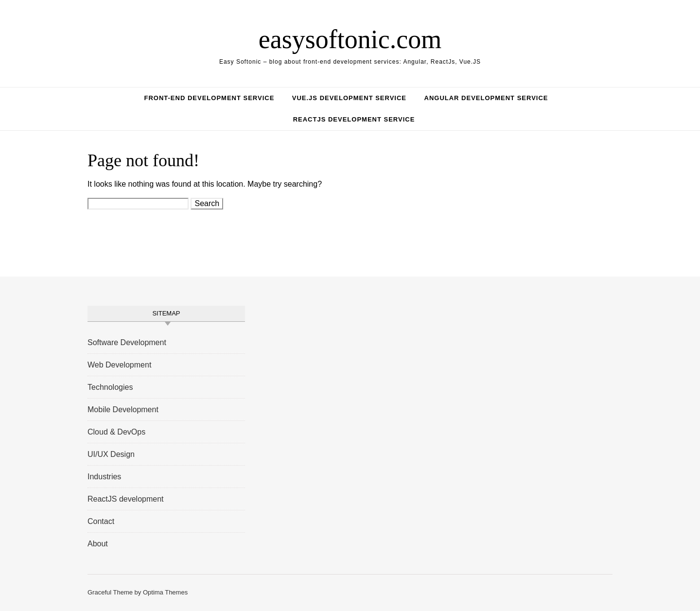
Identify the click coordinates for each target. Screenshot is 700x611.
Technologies (110, 387)
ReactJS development (126, 499)
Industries (104, 477)
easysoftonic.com (350, 39)
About (98, 544)
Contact (101, 521)
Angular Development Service (486, 98)
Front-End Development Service (209, 98)
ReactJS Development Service (354, 119)
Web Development (119, 365)
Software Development (127, 342)
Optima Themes (165, 592)
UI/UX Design (111, 454)
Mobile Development (123, 410)
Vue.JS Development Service (349, 98)
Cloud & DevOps (116, 432)
